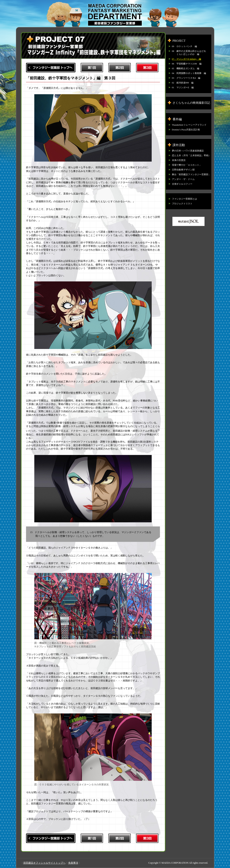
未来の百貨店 (179, 160)
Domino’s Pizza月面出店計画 (186, 130)
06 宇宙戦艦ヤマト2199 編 (187, 64)
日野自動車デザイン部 (183, 170)
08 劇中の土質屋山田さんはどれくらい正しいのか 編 (189, 53)
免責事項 (73, 863)
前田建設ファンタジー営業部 (115, 15)
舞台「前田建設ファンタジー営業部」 (191, 174)
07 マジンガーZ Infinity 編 (187, 59)
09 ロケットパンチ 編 (184, 46)
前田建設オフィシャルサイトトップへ (44, 863)
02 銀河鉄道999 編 (183, 83)
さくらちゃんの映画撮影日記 (191, 103)
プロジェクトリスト (182, 204)
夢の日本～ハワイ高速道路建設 (188, 151)
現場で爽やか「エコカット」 (187, 165)
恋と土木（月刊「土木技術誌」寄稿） (191, 155)
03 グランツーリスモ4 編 (186, 78)
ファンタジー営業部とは (184, 199)
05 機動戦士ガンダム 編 (186, 68)
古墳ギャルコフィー (182, 184)
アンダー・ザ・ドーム (183, 179)
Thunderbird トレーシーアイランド (189, 125)
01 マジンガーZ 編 (183, 87)
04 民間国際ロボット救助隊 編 (189, 73)
